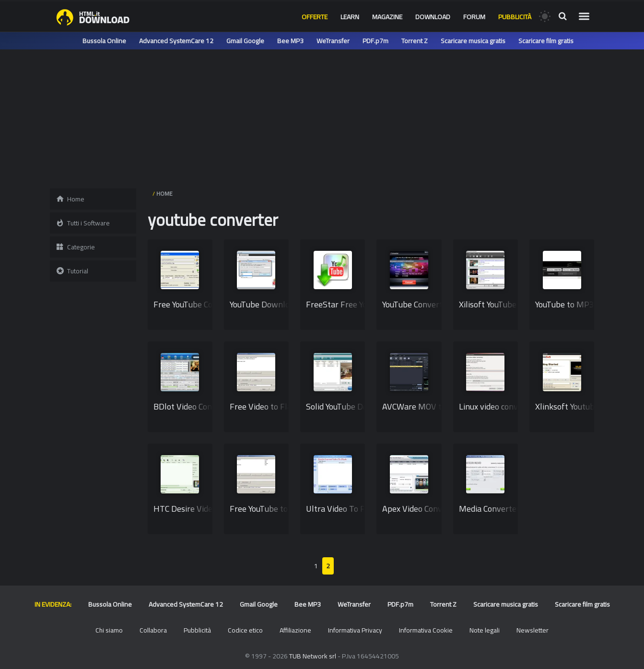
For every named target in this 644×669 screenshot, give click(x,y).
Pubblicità (515, 17)
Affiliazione (295, 630)
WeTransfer (333, 41)
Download (433, 17)
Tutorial (72, 271)
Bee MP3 (290, 41)
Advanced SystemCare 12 (176, 41)
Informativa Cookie (426, 630)
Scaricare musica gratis (473, 41)
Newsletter (533, 630)
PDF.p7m (375, 41)
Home (70, 199)
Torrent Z (415, 41)
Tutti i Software (83, 223)
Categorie (75, 247)
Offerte (315, 17)
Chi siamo (109, 630)
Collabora (153, 630)
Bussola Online (104, 41)
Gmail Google (245, 41)
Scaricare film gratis (546, 41)
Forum (474, 17)
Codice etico (245, 630)
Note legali (485, 630)
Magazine (387, 17)
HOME (164, 194)
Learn (350, 17)
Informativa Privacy (355, 630)
